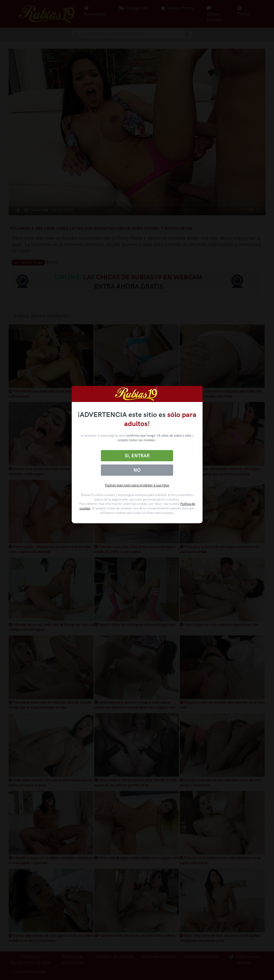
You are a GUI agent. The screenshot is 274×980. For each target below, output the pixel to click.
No (137, 470)
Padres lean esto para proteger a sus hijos (137, 485)
